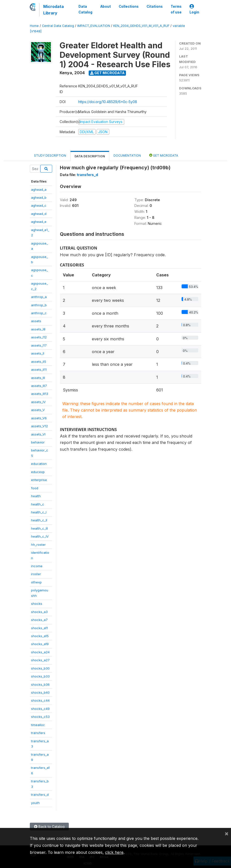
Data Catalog (85, 9)
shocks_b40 (40, 692)
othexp (36, 582)
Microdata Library (54, 10)
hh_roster (38, 545)
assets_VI (38, 434)
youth (35, 803)
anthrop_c (39, 313)
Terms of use (176, 9)
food (35, 488)
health (36, 496)
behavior (38, 442)
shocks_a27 (40, 660)
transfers (38, 733)
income (37, 566)
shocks (37, 604)
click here (114, 852)
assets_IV (38, 402)
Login (194, 9)
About (106, 6)
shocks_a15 (40, 636)
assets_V (38, 410)
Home (34, 26)
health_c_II (39, 520)
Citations (155, 6)
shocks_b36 (40, 684)
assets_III (38, 378)
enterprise (39, 480)
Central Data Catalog (58, 26)
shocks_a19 (40, 644)
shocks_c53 (40, 717)
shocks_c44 (40, 700)
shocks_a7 (39, 620)
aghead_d (39, 214)
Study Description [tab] (50, 155)
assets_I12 (39, 337)
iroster (36, 574)
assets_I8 (38, 329)
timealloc (38, 725)
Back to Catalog (49, 827)
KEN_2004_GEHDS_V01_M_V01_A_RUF (141, 26)
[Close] (227, 833)
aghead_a (39, 189)
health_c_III (39, 528)
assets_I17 (39, 345)
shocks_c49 (40, 709)
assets (36, 321)
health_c (38, 504)
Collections (129, 6)
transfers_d (40, 795)
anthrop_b (39, 305)
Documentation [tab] (127, 155)
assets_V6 (39, 418)
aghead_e (39, 222)
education (39, 464)
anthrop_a (39, 297)
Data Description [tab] (90, 156)
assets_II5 (39, 362)
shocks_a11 (39, 628)
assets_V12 (39, 426)
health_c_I (39, 512)
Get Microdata (107, 73)
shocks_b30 (40, 668)
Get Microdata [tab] (164, 155)
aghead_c (39, 205)
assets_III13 (40, 394)
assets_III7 (39, 386)
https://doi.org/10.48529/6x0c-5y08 (108, 102)
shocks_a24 (40, 652)
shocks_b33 (40, 676)
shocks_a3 (39, 612)
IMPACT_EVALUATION (94, 26)
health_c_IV (40, 536)
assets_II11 (39, 370)
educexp (38, 472)
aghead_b (39, 197)
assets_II (38, 353)
